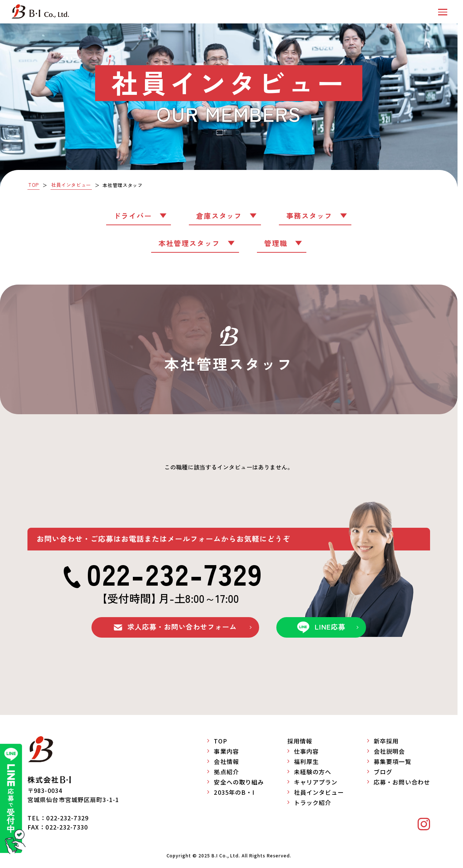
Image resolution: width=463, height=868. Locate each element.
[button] (443, 12)
